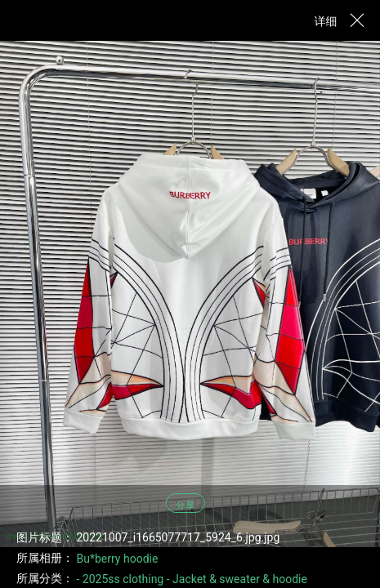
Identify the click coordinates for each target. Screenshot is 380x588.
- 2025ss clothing (120, 579)
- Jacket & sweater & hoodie (237, 579)
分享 (186, 506)
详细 (326, 21)
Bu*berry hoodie (117, 559)
